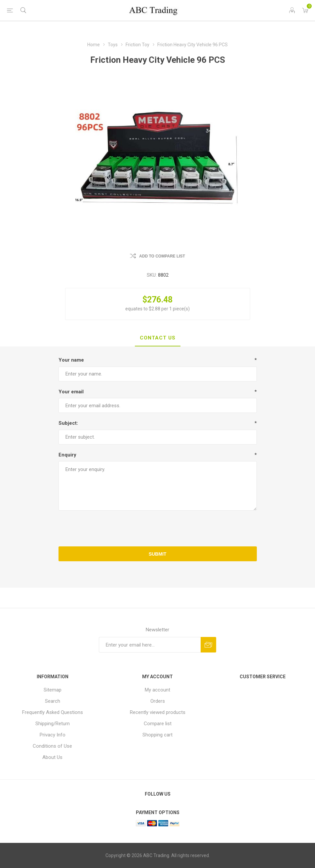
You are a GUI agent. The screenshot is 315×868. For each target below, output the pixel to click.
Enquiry (67, 455)
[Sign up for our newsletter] (150, 645)
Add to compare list (162, 256)
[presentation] (158, 529)
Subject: (68, 423)
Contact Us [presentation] (158, 338)
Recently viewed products (158, 712)
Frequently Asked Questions (53, 712)
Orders (158, 701)
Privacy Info (53, 735)
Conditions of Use (52, 746)
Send (208, 645)
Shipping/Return (53, 724)
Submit (158, 554)
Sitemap (53, 690)
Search (53, 701)
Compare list (158, 724)
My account (157, 690)
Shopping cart (157, 735)
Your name (71, 360)
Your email (71, 392)
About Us (52, 757)
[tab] (158, 338)
